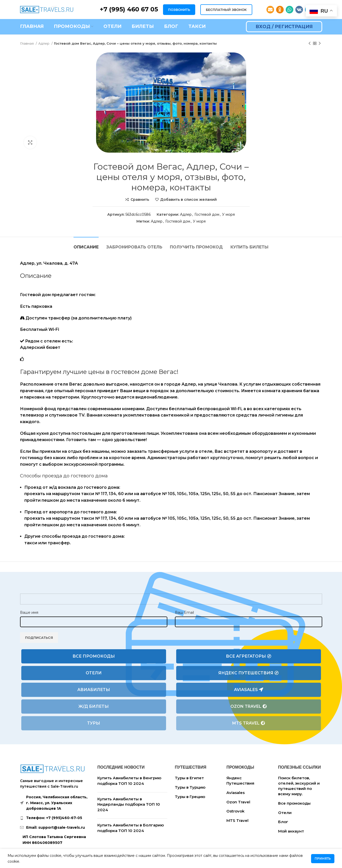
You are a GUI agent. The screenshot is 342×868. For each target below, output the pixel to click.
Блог (283, 822)
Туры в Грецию (190, 797)
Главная (27, 43)
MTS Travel (249, 723)
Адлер (44, 43)
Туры (94, 723)
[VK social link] (299, 10)
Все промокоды (94, 656)
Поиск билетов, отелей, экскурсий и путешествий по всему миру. (299, 786)
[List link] (55, 818)
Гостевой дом (207, 214)
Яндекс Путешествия (248, 673)
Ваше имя (29, 612)
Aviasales (249, 690)
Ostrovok (235, 811)
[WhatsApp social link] (290, 10)
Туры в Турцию (190, 787)
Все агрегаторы (249, 656)
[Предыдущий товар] (310, 44)
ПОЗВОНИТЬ (179, 10)
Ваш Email (184, 612)
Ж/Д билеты (94, 706)
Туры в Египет (189, 778)
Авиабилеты (94, 690)
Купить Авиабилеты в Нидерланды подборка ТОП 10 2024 (129, 804)
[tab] (86, 245)
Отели (94, 673)
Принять (323, 858)
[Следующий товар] (320, 44)
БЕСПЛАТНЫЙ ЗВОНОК (226, 10)
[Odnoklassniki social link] (280, 10)
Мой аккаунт (291, 831)
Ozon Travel (249, 707)
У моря (228, 214)
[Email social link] (270, 10)
